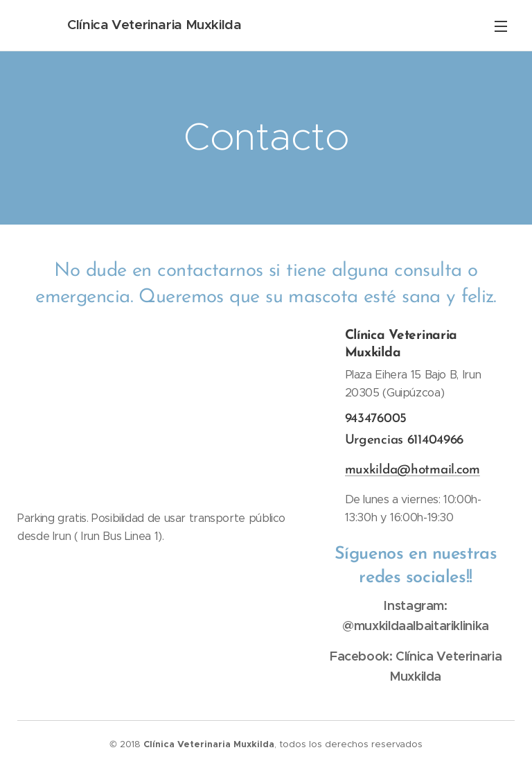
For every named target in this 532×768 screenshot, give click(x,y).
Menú (501, 26)
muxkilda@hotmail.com (412, 470)
